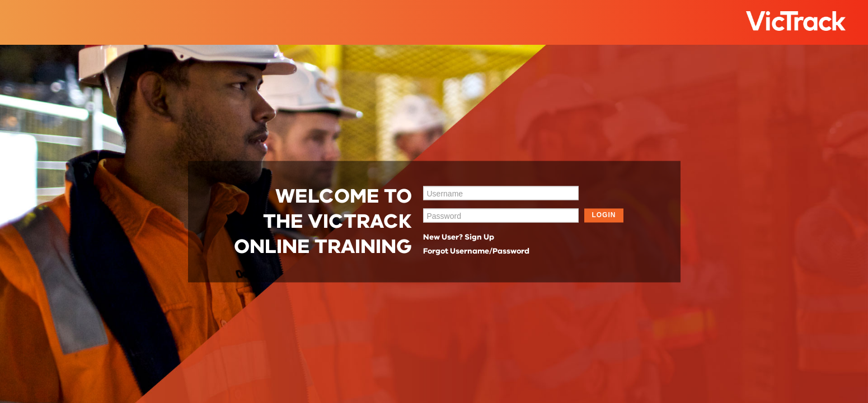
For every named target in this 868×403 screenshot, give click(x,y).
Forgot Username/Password (476, 251)
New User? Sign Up (459, 237)
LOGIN (604, 215)
